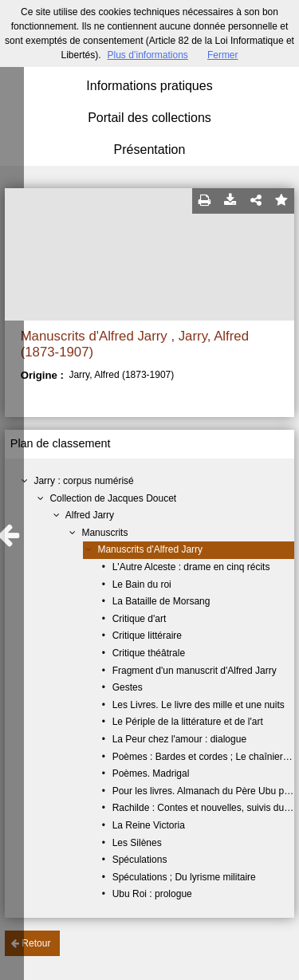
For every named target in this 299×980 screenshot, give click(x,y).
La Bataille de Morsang (161, 601)
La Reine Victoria (149, 825)
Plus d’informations (147, 55)
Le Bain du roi (142, 584)
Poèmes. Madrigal (151, 773)
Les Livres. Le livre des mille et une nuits (199, 705)
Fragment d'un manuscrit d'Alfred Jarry (195, 671)
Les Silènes (137, 843)
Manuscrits (104, 533)
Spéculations (140, 860)
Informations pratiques (149, 86)
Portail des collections (149, 118)
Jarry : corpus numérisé (83, 481)
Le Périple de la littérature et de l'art (188, 722)
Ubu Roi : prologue (152, 894)
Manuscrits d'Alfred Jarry (150, 549)
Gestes (128, 687)
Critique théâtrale (149, 653)
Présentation (150, 150)
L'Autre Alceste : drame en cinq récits (191, 567)
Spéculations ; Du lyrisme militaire (184, 877)
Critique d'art (140, 619)
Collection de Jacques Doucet (113, 498)
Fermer (223, 55)
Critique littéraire (147, 636)
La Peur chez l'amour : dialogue (179, 739)
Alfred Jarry (90, 515)
